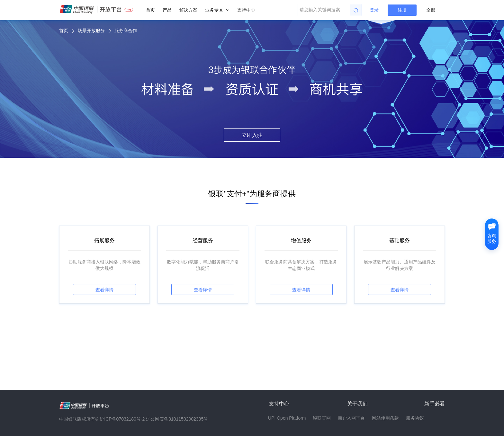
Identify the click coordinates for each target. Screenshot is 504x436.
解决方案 (188, 10)
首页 (150, 10)
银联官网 (322, 418)
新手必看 (435, 404)
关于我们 (357, 404)
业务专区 (217, 10)
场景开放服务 (91, 31)
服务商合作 (126, 31)
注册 (402, 10)
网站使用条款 (385, 418)
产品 (167, 10)
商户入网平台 (351, 418)
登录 (374, 10)
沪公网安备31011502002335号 (177, 419)
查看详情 (104, 290)
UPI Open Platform (287, 418)
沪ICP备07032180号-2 (122, 419)
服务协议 (415, 418)
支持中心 (246, 10)
